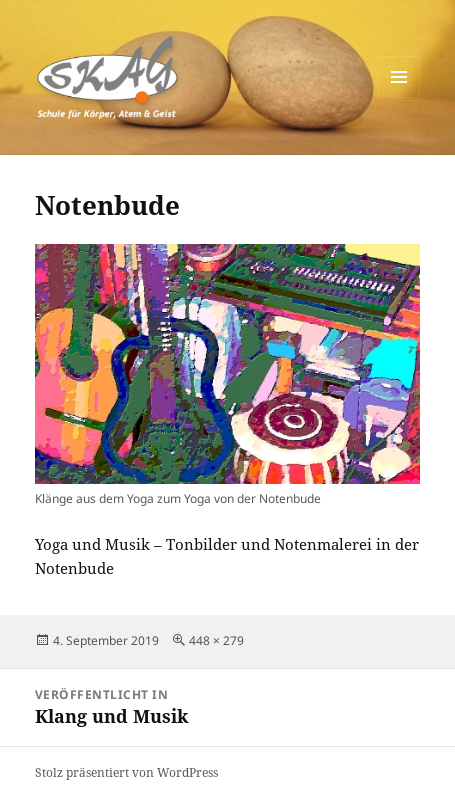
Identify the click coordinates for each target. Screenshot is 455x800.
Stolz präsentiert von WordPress (126, 772)
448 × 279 (216, 640)
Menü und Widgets (399, 97)
